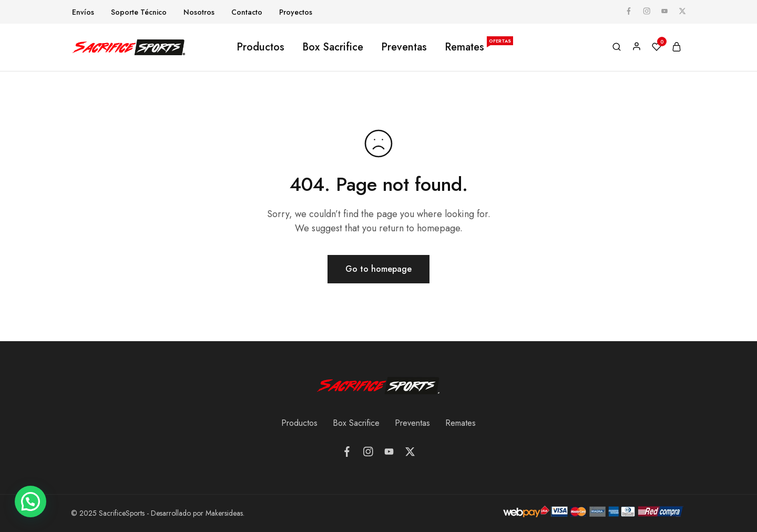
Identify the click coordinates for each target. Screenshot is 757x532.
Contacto (247, 12)
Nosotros (199, 12)
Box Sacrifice (333, 47)
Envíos (83, 12)
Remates (478, 47)
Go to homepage (378, 269)
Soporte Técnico (139, 12)
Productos (260, 47)
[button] (30, 502)
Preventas (404, 47)
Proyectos (296, 12)
